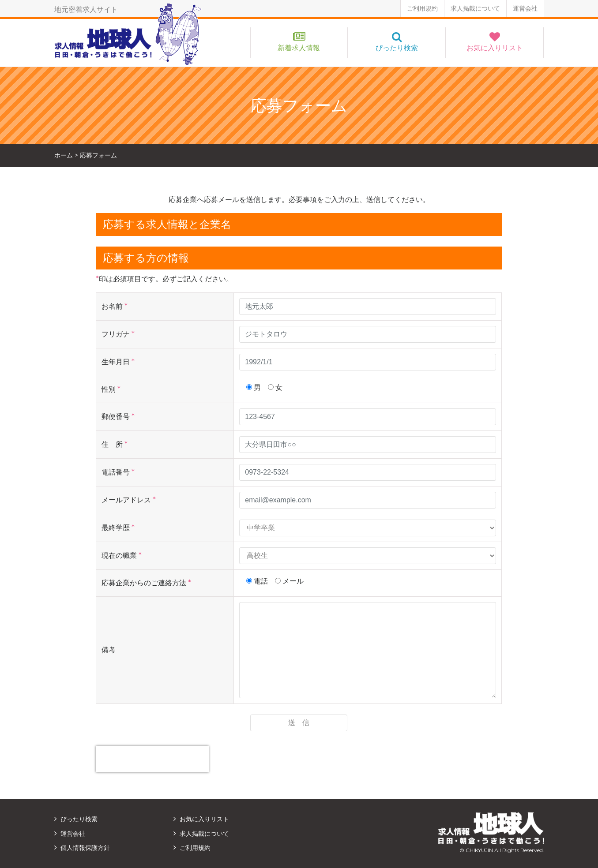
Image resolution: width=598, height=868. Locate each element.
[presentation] (152, 759)
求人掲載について (475, 8)
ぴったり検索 (397, 48)
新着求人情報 (299, 48)
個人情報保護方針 (85, 848)
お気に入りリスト (495, 48)
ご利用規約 (422, 8)
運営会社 (525, 8)
